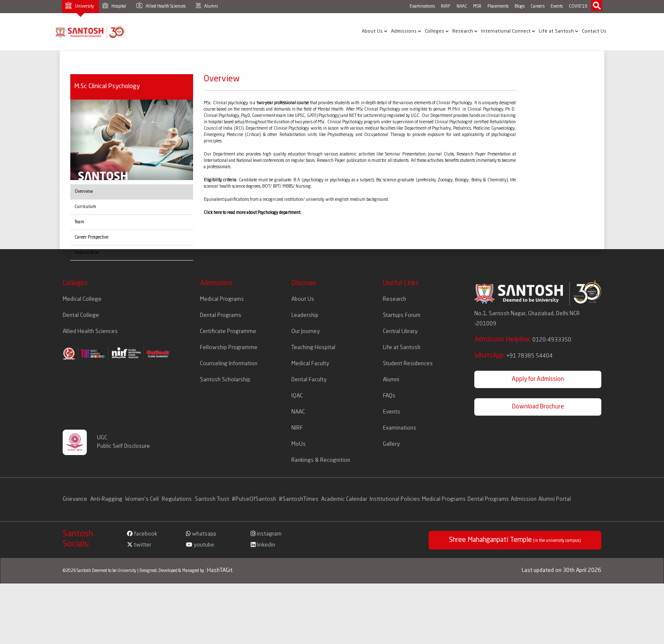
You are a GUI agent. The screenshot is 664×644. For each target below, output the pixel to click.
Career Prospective (91, 237)
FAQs (389, 396)
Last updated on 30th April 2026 (562, 570)
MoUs (299, 444)
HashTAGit (220, 570)
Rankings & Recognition (321, 460)
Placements (498, 6)
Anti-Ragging (107, 499)
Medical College (82, 299)
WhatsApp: (513, 356)
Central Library (400, 332)
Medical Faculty (310, 364)
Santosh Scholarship (225, 380)
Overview (84, 192)
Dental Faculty (309, 380)
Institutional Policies (395, 499)
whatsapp (201, 534)
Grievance (76, 499)
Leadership (305, 315)
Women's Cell (143, 499)
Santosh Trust (212, 499)
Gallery (391, 444)
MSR (477, 6)
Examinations (422, 6)
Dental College (81, 315)
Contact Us (594, 32)
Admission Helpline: (523, 340)
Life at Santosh (559, 31)
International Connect (508, 31)
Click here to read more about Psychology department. (253, 213)
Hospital (114, 6)
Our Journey (306, 332)
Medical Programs (222, 299)
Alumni (207, 6)
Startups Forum (402, 315)
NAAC (462, 6)
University (79, 5)
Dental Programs (221, 315)
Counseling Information (229, 364)
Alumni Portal (555, 499)
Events (557, 6)
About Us (375, 31)
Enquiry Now (87, 253)
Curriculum (85, 207)
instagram (266, 534)
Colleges (437, 31)
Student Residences (408, 364)
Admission (524, 499)
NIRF (446, 6)
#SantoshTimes (299, 499)
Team (79, 222)
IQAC (297, 396)
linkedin (263, 545)
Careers (538, 6)
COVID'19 (578, 6)
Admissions (406, 31)
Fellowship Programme (229, 348)
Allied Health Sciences (161, 6)
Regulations (177, 499)
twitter (139, 545)
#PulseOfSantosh (254, 499)
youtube (200, 545)
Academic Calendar (344, 499)
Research (465, 31)
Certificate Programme (228, 332)
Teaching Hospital (313, 348)
